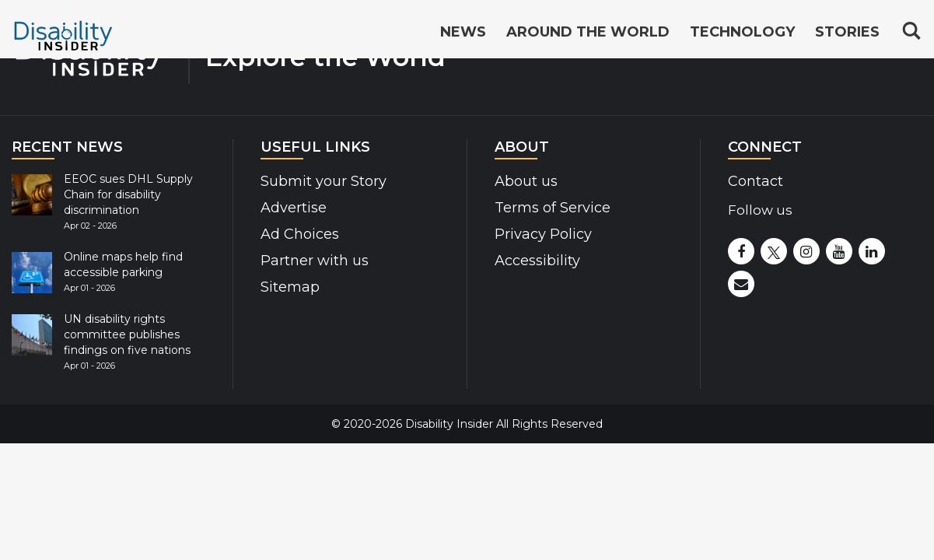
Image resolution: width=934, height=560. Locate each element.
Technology (742, 33)
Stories (847, 33)
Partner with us (315, 261)
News (463, 33)
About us (526, 181)
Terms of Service (553, 208)
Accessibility (537, 261)
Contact (756, 181)
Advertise (294, 208)
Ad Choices (300, 234)
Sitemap (290, 287)
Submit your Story (324, 181)
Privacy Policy (543, 234)
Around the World (588, 33)
